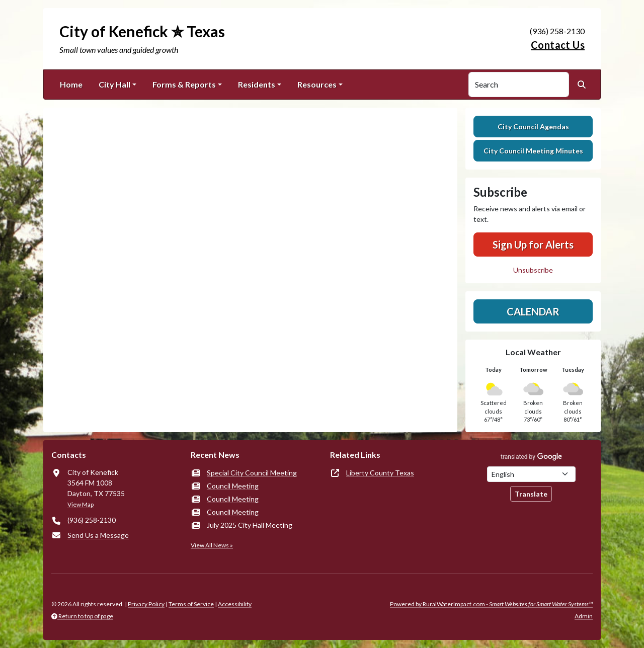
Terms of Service (191, 604)
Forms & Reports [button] (184, 84)
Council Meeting (233, 486)
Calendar (533, 311)
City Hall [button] (114, 84)
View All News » (212, 545)
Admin (584, 616)
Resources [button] (317, 84)
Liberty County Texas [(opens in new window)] (380, 473)
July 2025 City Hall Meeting (250, 525)
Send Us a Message (98, 535)
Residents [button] (257, 84)
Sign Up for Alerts (533, 245)
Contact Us (558, 45)
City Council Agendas (533, 127)
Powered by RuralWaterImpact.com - (491, 604)
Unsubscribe (533, 270)
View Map (80, 504)
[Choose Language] (531, 474)
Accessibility (235, 604)
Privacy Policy (146, 604)
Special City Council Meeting (252, 473)
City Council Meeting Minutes (533, 151)
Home (71, 84)
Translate (531, 494)
